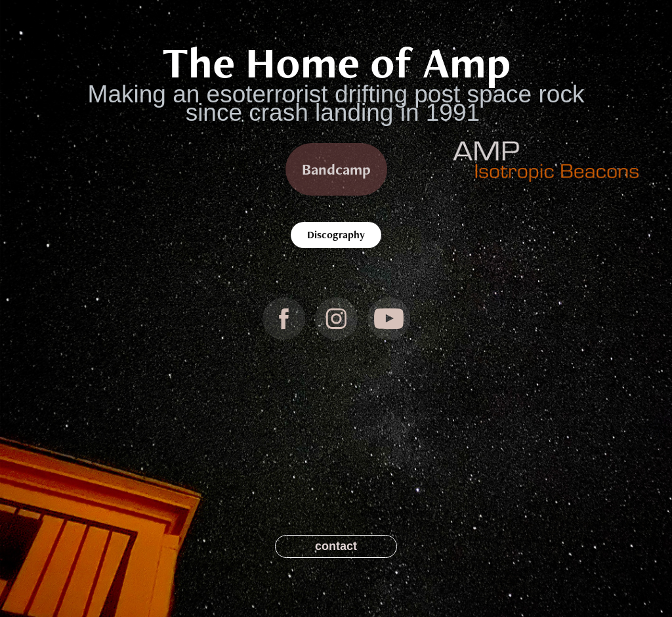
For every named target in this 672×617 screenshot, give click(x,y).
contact (336, 546)
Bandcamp (336, 169)
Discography (336, 235)
